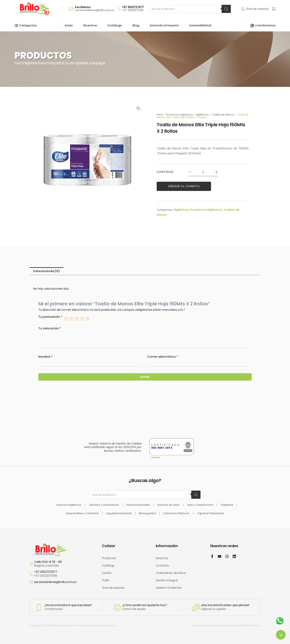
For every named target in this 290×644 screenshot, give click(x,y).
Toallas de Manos (223, 115)
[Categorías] (16, 26)
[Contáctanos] (252, 26)
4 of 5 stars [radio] (82, 319)
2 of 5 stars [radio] (71, 319)
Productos (109, 558)
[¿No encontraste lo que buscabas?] (39, 607)
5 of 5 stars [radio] (87, 319)
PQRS (106, 580)
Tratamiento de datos (171, 573)
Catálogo (108, 566)
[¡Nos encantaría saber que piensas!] (196, 607)
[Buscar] (226, 9)
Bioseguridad (147, 513)
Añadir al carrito (184, 186)
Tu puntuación (50, 317)
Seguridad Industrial (119, 513)
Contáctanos (265, 25)
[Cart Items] (274, 9)
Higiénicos (202, 115)
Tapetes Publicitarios (211, 513)
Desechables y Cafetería (82, 513)
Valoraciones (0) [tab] (46, 271)
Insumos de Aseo (169, 505)
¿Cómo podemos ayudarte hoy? (145, 605)
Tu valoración (50, 328)
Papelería (227, 505)
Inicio (160, 115)
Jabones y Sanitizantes (104, 505)
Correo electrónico (163, 357)
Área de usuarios (113, 588)
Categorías (28, 25)
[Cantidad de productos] (203, 172)
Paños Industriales (138, 505)
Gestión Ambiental (169, 588)
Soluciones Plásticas (176, 513)
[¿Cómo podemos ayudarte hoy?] (117, 607)
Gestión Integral (167, 580)
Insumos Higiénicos (69, 505)
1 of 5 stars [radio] (66, 319)
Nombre (45, 357)
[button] (138, 108)
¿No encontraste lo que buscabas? (68, 605)
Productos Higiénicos (179, 115)
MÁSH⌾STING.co (251, 625)
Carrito (107, 573)
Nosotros (162, 558)
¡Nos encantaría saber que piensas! (225, 605)
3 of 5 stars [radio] (77, 319)
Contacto (162, 566)
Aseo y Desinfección (200, 505)
